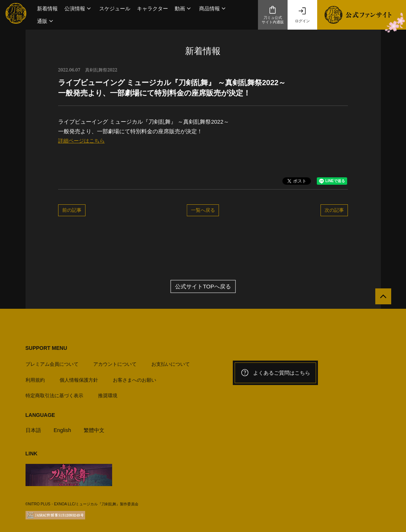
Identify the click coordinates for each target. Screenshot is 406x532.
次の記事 (334, 210)
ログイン (302, 15)
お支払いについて (171, 362)
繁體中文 (97, 428)
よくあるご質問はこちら (275, 373)
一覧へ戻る (203, 210)
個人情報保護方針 (79, 378)
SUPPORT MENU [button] (46, 348)
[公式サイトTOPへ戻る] (381, 299)
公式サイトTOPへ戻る (203, 286)
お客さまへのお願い (135, 378)
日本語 (34, 428)
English (64, 428)
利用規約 (35, 378)
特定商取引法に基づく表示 (54, 393)
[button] (78, 9)
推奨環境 (108, 393)
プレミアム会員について (52, 362)
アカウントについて (115, 362)
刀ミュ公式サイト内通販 (273, 15)
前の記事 (72, 210)
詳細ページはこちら (83, 140)
